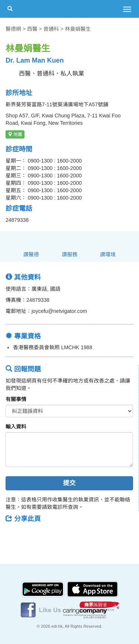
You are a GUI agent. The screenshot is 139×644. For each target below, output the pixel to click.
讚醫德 (31, 254)
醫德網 (13, 29)
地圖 (15, 134)
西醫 (32, 29)
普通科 (51, 29)
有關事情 (16, 399)
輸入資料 (16, 427)
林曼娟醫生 (78, 29)
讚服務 (70, 254)
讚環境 (108, 254)
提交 (69, 483)
